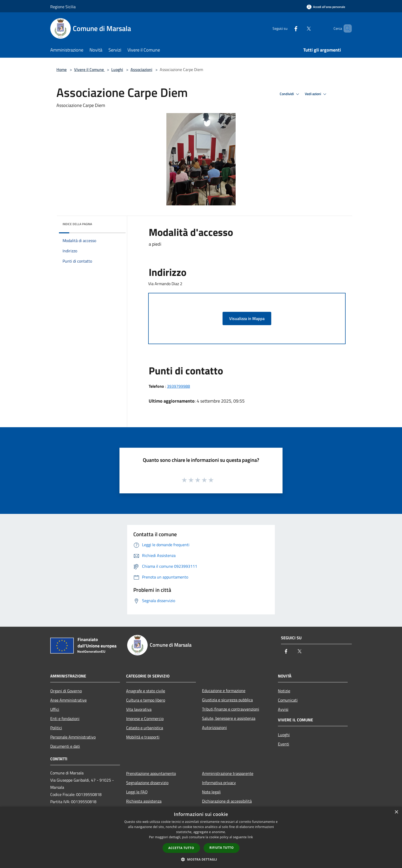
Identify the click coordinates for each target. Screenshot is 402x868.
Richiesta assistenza (144, 801)
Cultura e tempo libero (146, 700)
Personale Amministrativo (73, 737)
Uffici (55, 709)
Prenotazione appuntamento (151, 773)
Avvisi (283, 709)
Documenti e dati (65, 746)
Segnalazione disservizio (147, 783)
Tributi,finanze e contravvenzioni (231, 709)
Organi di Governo (66, 691)
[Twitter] (300, 28)
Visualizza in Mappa (247, 318)
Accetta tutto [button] (181, 848)
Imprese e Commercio (145, 719)
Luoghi (117, 69)
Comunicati (288, 700)
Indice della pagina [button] (77, 224)
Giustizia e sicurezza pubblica (227, 700)
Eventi (284, 744)
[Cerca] (346, 28)
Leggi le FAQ (137, 792)
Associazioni (141, 69)
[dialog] (201, 837)
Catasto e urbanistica (145, 728)
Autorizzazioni (214, 727)
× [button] (396, 812)
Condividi (290, 94)
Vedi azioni (316, 94)
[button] (201, 859)
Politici (56, 728)
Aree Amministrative (68, 700)
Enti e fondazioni (65, 719)
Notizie (284, 691)
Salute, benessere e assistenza (229, 718)
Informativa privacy (219, 783)
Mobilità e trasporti (143, 737)
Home (62, 69)
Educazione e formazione (224, 691)
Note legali (211, 792)
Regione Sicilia (63, 7)
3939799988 (178, 386)
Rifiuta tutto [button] (222, 848)
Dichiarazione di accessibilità (227, 801)
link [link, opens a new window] (250, 837)
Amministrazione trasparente (228, 773)
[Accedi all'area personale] (326, 7)
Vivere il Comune (89, 69)
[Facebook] (287, 28)
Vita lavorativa (139, 709)
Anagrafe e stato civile (146, 691)
